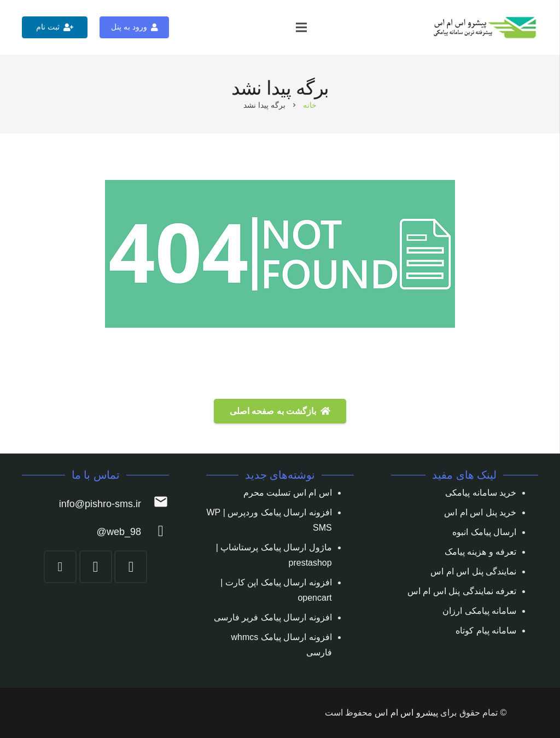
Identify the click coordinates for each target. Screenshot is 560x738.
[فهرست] (301, 27)
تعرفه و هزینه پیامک (480, 552)
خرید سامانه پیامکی (481, 493)
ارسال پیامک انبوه (484, 532)
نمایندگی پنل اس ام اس (473, 571)
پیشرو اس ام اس (406, 713)
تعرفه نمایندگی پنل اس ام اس (462, 591)
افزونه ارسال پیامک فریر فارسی (273, 617)
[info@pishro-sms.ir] (155, 504)
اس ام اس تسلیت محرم (288, 493)
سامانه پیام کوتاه (486, 631)
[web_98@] (155, 532)
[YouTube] (60, 567)
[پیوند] (486, 28)
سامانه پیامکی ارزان (479, 611)
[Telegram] (96, 567)
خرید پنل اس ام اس (480, 512)
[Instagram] (131, 567)
